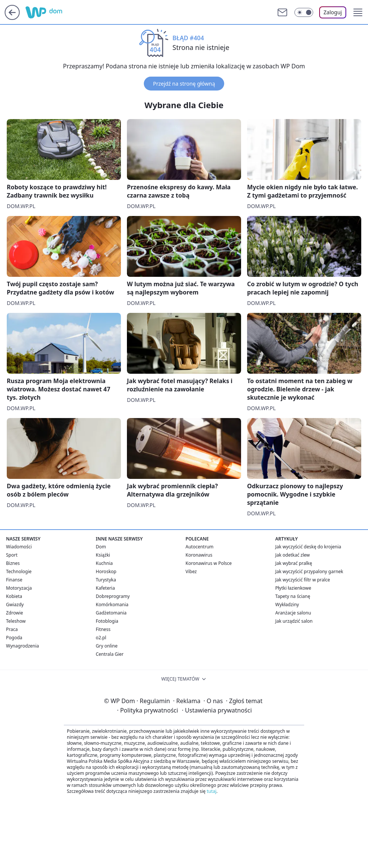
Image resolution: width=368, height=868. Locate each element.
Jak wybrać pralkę (294, 563)
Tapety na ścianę (293, 596)
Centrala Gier (110, 654)
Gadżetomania (111, 613)
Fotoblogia (107, 621)
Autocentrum (200, 547)
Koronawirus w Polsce (209, 563)
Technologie (19, 571)
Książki (103, 555)
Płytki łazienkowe (293, 588)
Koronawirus (199, 555)
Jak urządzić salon (294, 621)
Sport (12, 555)
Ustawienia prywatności (217, 710)
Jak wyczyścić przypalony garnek (309, 571)
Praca (12, 629)
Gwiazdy (15, 605)
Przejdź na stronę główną (184, 84)
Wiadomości (19, 547)
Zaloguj (333, 12)
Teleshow (16, 621)
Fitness (103, 629)
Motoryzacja (19, 588)
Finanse (14, 580)
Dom (101, 547)
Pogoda (14, 638)
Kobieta (14, 596)
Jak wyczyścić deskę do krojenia (308, 547)
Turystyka (106, 580)
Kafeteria (105, 588)
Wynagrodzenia (23, 646)
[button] (358, 12)
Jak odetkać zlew (293, 555)
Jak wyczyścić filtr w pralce (303, 580)
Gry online (107, 646)
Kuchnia (104, 563)
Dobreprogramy (113, 596)
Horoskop (106, 571)
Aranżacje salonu (293, 613)
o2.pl (101, 638)
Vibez (191, 571)
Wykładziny (287, 605)
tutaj (211, 791)
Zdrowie (14, 613)
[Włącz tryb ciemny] (304, 12)
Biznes (13, 563)
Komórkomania (112, 605)
